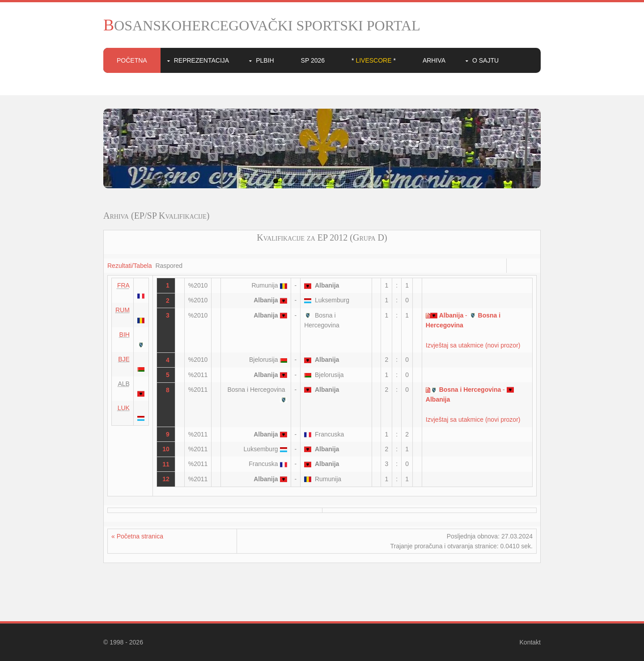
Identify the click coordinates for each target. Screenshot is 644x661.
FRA (123, 285)
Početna (132, 60)
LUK (124, 408)
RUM (123, 310)
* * (374, 60)
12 (166, 479)
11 (166, 464)
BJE (124, 359)
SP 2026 (313, 60)
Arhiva (434, 60)
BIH (125, 335)
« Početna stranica (137, 536)
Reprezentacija (201, 60)
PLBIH (265, 60)
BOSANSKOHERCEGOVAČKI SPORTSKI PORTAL (262, 25)
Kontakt (530, 642)
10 (368, 181)
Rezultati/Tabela (130, 266)
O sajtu (485, 60)
